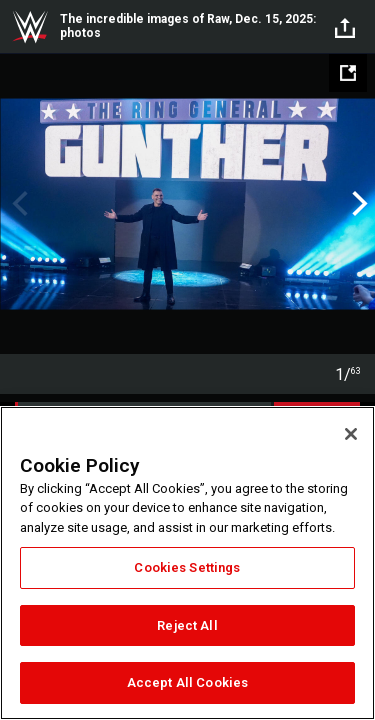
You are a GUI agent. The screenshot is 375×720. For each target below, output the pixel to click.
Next (357, 204)
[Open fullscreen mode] (348, 73)
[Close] (351, 434)
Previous (17, 204)
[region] (187, 563)
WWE (30, 27)
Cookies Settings (187, 567)
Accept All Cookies (187, 682)
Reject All (187, 625)
